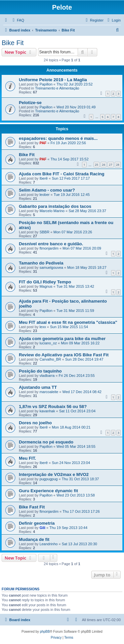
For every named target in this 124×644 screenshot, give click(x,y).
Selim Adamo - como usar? (47, 190)
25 (97, 165)
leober (44, 195)
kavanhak (47, 411)
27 (110, 165)
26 (103, 165)
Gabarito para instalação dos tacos (55, 206)
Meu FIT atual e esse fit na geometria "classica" (68, 322)
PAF (43, 143)
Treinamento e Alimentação (57, 88)
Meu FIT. (27, 458)
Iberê (43, 178)
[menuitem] (18, 20)
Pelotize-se (30, 103)
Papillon (46, 84)
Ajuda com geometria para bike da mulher (62, 339)
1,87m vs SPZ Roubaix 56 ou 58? (53, 407)
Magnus (46, 286)
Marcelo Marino (52, 211)
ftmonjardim (49, 248)
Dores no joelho (35, 423)
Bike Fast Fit (32, 507)
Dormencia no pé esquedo (46, 442)
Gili (42, 528)
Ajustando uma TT (38, 387)
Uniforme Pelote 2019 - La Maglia (53, 80)
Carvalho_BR (50, 359)
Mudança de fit (34, 539)
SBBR (44, 232)
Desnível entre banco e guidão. (51, 244)
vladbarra (47, 376)
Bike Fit (13, 43)
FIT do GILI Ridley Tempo (45, 282)
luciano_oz (48, 343)
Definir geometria (37, 523)
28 (118, 165)
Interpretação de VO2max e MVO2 (54, 474)
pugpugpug (48, 479)
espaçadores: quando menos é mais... (58, 138)
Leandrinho (48, 544)
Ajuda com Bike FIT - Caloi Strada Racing (62, 174)
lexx (43, 327)
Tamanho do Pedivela (41, 263)
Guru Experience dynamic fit (48, 491)
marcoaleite (49, 392)
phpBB (45, 632)
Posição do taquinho (40, 371)
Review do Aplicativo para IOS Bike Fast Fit (64, 355)
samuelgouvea (51, 267)
